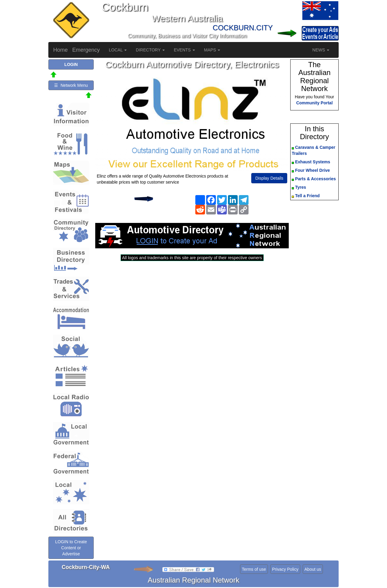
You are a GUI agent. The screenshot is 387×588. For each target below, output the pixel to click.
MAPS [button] (212, 50)
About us (313, 569)
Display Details (269, 178)
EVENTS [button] (184, 50)
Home (60, 50)
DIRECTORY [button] (150, 50)
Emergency (86, 50)
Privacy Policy (285, 569)
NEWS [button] (321, 50)
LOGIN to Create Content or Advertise (71, 548)
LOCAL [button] (118, 50)
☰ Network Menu (71, 85)
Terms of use (254, 569)
